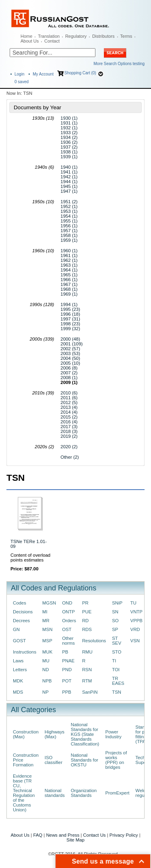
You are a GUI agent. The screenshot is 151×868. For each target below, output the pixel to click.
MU (46, 661)
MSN (47, 629)
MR (46, 621)
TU (133, 603)
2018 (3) (69, 431)
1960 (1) (69, 251)
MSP (47, 641)
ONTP (68, 612)
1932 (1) (69, 128)
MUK (47, 652)
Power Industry (113, 734)
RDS (87, 629)
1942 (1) (69, 177)
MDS (18, 692)
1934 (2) (69, 137)
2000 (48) (70, 339)
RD (85, 621)
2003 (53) (70, 353)
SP (115, 629)
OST (67, 629)
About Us (30, 41)
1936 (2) (69, 142)
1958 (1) (69, 235)
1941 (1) (69, 172)
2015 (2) (69, 417)
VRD (135, 629)
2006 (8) (69, 368)
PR (85, 603)
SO (115, 621)
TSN (117, 692)
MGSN (49, 603)
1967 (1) (69, 284)
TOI (116, 670)
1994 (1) (69, 304)
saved (22, 82)
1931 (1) (69, 123)
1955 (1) (69, 221)
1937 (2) (69, 147)
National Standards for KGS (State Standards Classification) (85, 734)
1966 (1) (69, 280)
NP (46, 692)
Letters (20, 670)
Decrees (21, 621)
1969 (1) (69, 294)
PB (65, 652)
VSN (135, 641)
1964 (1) (69, 270)
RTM (87, 681)
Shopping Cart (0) (80, 73)
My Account (43, 74)
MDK (18, 681)
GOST (19, 641)
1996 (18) (70, 314)
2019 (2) (69, 436)
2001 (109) (71, 344)
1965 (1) (69, 275)
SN (115, 612)
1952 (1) (69, 206)
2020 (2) (69, 447)
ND (46, 670)
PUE (87, 612)
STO (117, 652)
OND (67, 603)
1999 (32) (70, 329)
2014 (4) (69, 412)
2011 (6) (69, 398)
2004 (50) (70, 358)
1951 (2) (69, 202)
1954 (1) (69, 216)
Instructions (25, 652)
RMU (87, 652)
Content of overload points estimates (30, 558)
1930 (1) (69, 118)
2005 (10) (70, 363)
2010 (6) (69, 393)
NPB (47, 681)
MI (45, 612)
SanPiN (90, 692)
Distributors (103, 36)
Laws (18, 661)
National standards (55, 793)
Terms (126, 36)
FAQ (38, 835)
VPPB (137, 621)
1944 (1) (69, 182)
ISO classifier (54, 760)
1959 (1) (69, 240)
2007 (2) (69, 373)
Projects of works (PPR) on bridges (116, 760)
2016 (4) (69, 422)
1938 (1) (69, 152)
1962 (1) (69, 260)
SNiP (117, 603)
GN (16, 629)
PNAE (68, 661)
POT (67, 681)
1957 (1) (69, 231)
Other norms (68, 641)
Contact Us (94, 835)
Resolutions (94, 641)
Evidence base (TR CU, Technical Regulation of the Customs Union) (24, 793)
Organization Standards (84, 793)
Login (19, 74)
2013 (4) (69, 407)
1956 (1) (69, 226)
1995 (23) (70, 309)
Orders (69, 621)
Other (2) (69, 457)
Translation (49, 36)
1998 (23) (70, 324)
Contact (52, 41)
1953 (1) (69, 211)
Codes (20, 603)
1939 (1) (69, 157)
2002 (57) (70, 349)
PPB (67, 692)
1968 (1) (69, 289)
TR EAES (118, 681)
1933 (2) (69, 133)
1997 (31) (70, 319)
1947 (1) (69, 191)
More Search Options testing (119, 64)
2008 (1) (69, 378)
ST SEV (117, 641)
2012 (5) (69, 402)
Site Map (75, 840)
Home (26, 36)
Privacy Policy (124, 835)
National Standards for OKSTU (85, 760)
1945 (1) (69, 186)
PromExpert (117, 793)
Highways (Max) (55, 734)
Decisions (23, 612)
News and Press (63, 835)
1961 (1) (69, 255)
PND (67, 670)
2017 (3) (69, 427)
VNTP (137, 612)
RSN (87, 670)
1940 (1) (69, 167)
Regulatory (76, 36)
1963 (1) (69, 265)
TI (114, 661)
